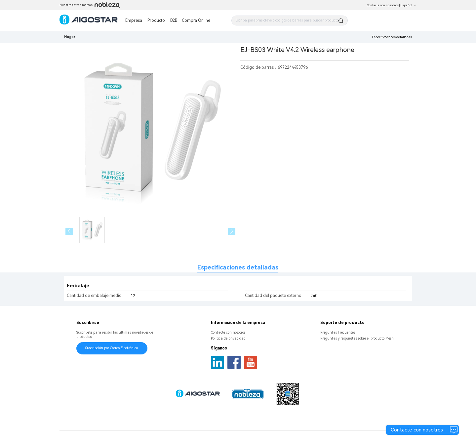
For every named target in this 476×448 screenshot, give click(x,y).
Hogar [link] (70, 37)
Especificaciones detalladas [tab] (238, 267)
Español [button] (408, 5)
